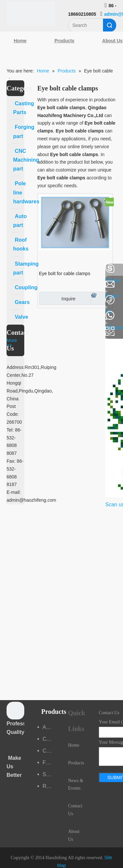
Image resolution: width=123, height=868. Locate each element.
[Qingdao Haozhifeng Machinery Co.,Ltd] (31, 14)
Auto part (49, 727)
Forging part (49, 763)
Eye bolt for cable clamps (65, 273)
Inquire (57, 298)
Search (110, 25)
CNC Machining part (49, 751)
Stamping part (49, 774)
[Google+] (8, 303)
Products (64, 41)
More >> (12, 343)
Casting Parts (49, 739)
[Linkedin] (8, 286)
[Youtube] (8, 321)
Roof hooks (49, 786)
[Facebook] (8, 269)
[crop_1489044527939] (15, 711)
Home (20, 41)
